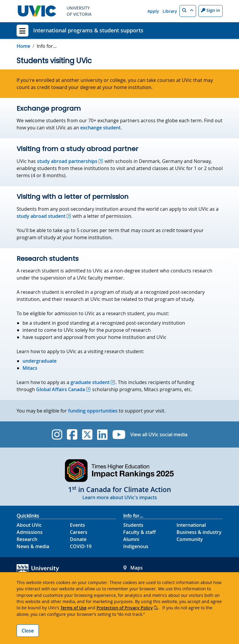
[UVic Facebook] (72, 434)
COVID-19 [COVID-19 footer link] (81, 546)
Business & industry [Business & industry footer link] (199, 532)
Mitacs (30, 368)
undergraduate (40, 361)
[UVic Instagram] (57, 434)
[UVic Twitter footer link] (87, 434)
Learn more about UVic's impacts (120, 497)
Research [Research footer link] (27, 539)
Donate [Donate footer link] (78, 539)
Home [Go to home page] (23, 46)
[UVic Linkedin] (102, 434)
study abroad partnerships (67, 161)
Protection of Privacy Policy (125, 608)
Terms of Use (73, 608)
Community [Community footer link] (190, 539)
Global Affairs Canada (61, 389)
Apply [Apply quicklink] (153, 11)
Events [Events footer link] (77, 525)
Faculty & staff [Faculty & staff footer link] (139, 532)
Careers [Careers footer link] (79, 532)
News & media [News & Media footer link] (33, 546)
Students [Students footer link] (133, 525)
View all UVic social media (159, 434)
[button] (188, 11)
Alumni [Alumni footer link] (131, 539)
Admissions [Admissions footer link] (30, 532)
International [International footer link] (191, 525)
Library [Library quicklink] (170, 11)
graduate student (90, 382)
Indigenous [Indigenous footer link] (136, 546)
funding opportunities (93, 411)
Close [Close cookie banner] (28, 631)
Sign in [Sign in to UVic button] (211, 10)
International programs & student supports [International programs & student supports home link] (88, 30)
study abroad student (41, 216)
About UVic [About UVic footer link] (29, 525)
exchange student (100, 128)
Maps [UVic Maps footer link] (133, 568)
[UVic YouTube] (119, 434)
